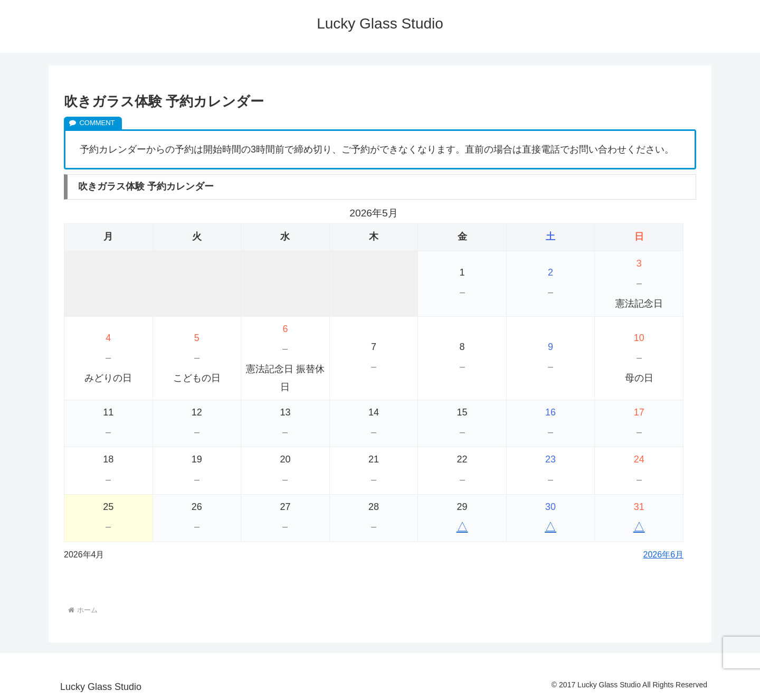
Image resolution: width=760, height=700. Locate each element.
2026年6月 (664, 555)
